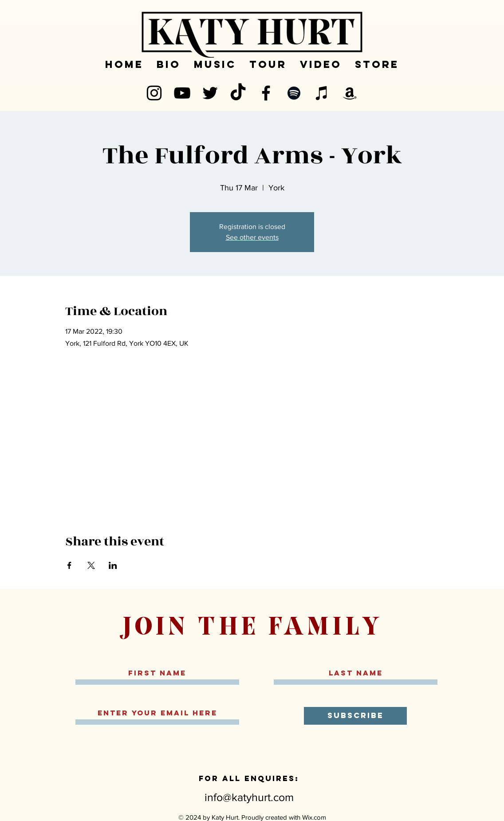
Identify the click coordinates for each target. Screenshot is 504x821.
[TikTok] (238, 93)
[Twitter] (210, 93)
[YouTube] (182, 93)
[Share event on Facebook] (69, 565)
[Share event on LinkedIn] (113, 565)
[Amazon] (350, 93)
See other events (252, 237)
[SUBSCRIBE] (355, 716)
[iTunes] (322, 93)
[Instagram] (154, 93)
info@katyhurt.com (249, 797)
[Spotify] (294, 93)
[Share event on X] (91, 565)
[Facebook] (266, 93)
